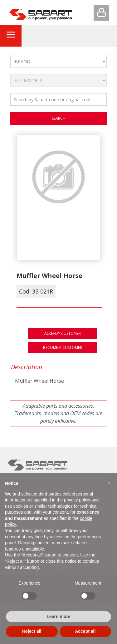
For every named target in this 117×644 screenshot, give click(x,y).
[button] (109, 483)
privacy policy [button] (77, 500)
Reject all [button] (32, 631)
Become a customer (63, 347)
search (59, 118)
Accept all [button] (85, 631)
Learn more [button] (58, 616)
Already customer (63, 333)
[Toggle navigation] (11, 36)
